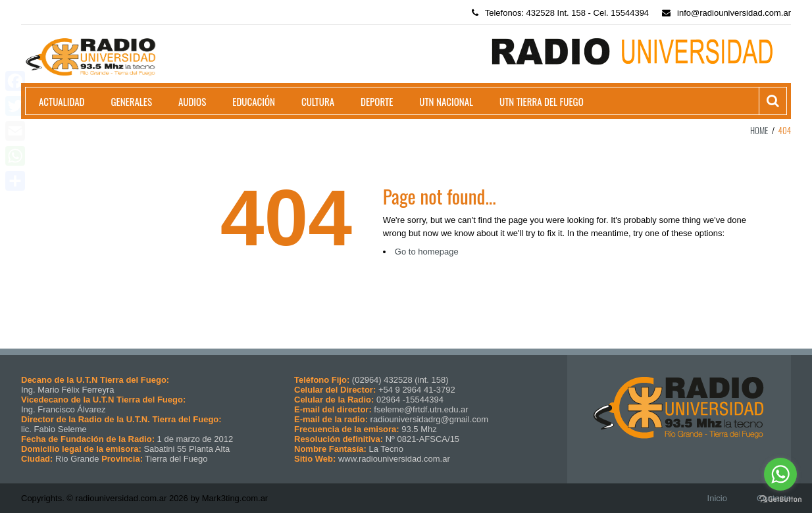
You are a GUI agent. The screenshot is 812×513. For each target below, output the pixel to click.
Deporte (377, 101)
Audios (192, 101)
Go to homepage (427, 252)
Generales (132, 101)
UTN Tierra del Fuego (542, 101)
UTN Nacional (446, 101)
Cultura (318, 101)
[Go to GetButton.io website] (780, 500)
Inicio (717, 498)
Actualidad (62, 101)
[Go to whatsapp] (780, 474)
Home (759, 130)
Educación (254, 101)
